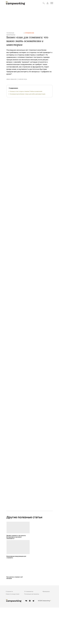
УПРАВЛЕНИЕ (29, 33)
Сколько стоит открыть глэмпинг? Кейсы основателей (26, 91)
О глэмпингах (29, 592)
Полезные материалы (32, 594)
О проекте (9, 592)
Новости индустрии (13, 594)
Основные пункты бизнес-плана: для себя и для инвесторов (28, 94)
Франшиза (46, 592)
